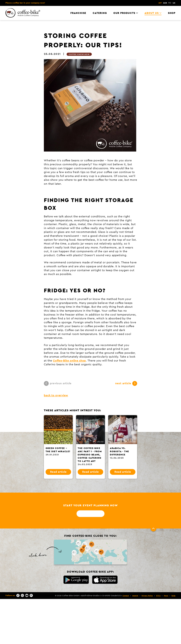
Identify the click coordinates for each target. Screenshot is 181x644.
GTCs (158, 596)
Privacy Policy (147, 596)
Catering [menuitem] (100, 13)
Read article (58, 472)
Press (166, 596)
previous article (58, 383)
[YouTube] (27, 595)
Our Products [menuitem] (124, 13)
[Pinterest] (31, 595)
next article (126, 383)
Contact (126, 596)
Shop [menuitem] (172, 13)
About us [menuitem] (152, 13)
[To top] (153, 529)
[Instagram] (22, 595)
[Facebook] (18, 595)
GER (165, 3)
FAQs (173, 596)
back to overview (56, 395)
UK (174, 3)
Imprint (135, 596)
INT (160, 3)
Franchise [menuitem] (78, 13)
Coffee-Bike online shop (69, 361)
